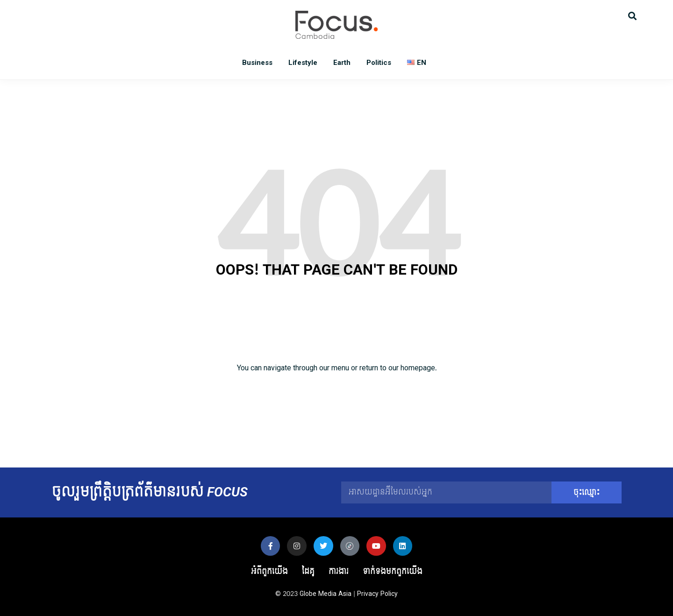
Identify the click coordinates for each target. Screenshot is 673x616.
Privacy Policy (377, 594)
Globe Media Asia (326, 594)
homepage (418, 368)
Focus (336, 25)
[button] (632, 15)
